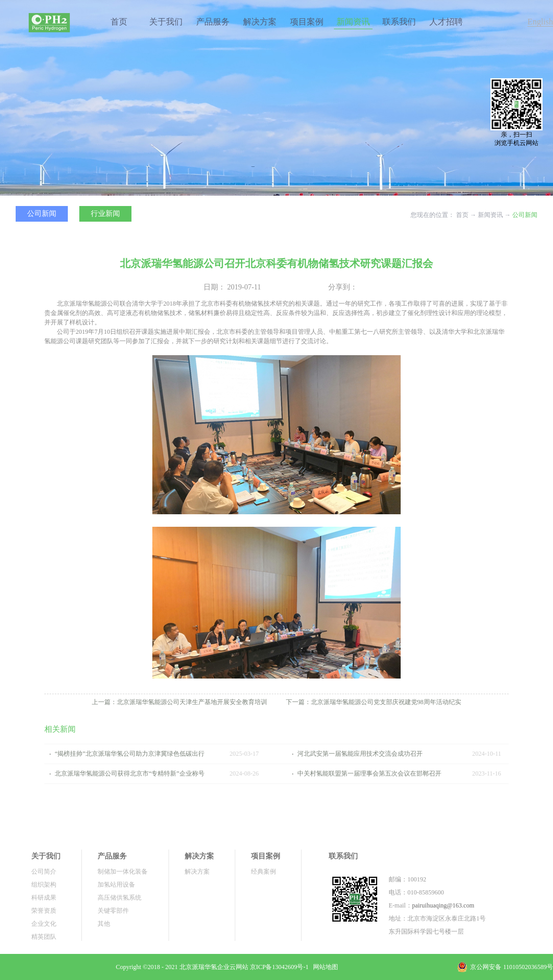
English (540, 22)
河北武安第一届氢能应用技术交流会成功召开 (360, 754)
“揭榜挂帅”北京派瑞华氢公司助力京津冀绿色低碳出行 (130, 754)
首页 (119, 22)
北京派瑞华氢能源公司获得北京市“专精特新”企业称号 (130, 773)
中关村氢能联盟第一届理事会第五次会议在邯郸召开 (369, 773)
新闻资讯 (490, 215)
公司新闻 (525, 215)
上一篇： (179, 702)
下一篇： (374, 702)
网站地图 (324, 967)
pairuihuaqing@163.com (443, 905)
